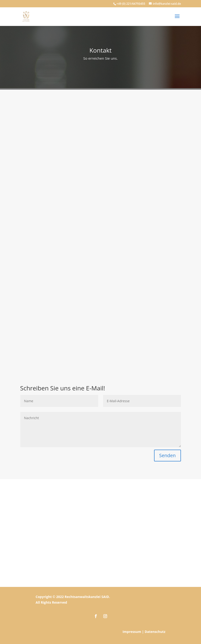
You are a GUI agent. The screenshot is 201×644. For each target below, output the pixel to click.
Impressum (132, 632)
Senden (167, 455)
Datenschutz (155, 632)
